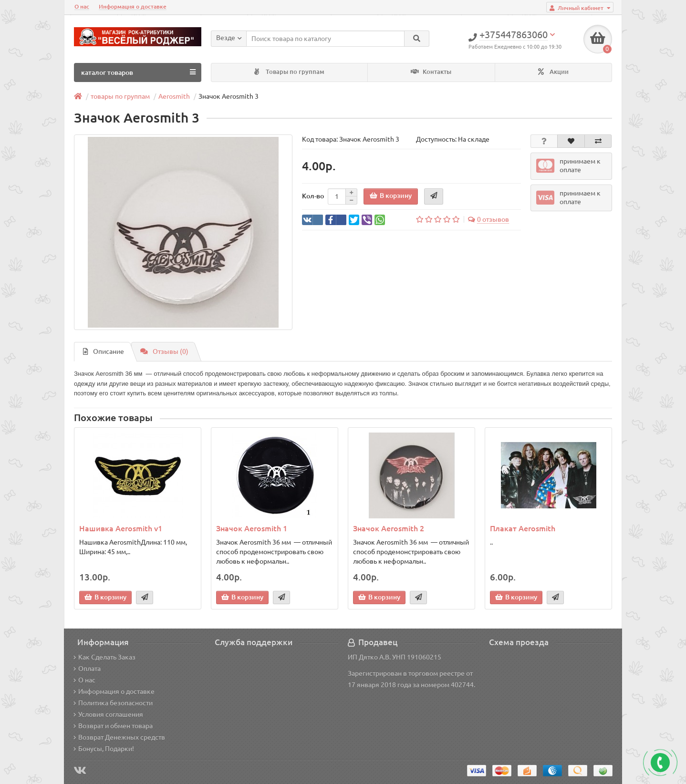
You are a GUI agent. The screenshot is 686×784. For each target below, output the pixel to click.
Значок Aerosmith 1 (252, 528)
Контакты (431, 72)
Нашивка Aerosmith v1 (121, 528)
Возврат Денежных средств (119, 737)
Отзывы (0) (164, 351)
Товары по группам (289, 72)
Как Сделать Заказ (104, 657)
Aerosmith (174, 96)
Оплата (87, 669)
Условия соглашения (108, 714)
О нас (82, 6)
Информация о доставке (133, 6)
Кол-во (313, 196)
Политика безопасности (113, 703)
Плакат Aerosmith (523, 528)
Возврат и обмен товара (113, 726)
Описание (104, 351)
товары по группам (120, 96)
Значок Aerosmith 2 (389, 528)
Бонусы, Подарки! (104, 749)
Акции (553, 72)
